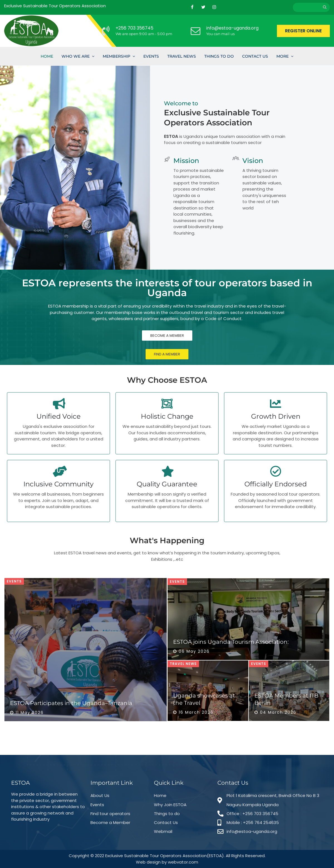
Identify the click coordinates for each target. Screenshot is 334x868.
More (283, 56)
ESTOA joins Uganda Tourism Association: (231, 642)
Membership (116, 56)
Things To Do (219, 56)
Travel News (182, 56)
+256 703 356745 (134, 28)
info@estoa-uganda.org (232, 28)
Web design (148, 862)
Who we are (76, 56)
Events (151, 56)
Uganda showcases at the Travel (204, 699)
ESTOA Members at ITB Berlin (286, 699)
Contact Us (255, 56)
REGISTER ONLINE (303, 31)
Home (47, 56)
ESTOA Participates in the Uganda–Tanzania (71, 703)
